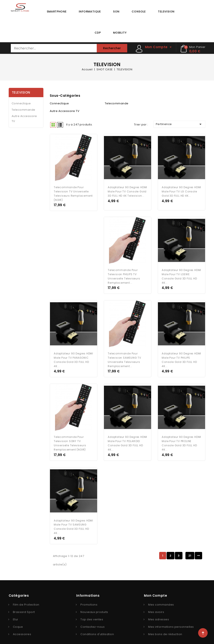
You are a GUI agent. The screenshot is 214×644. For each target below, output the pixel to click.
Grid (53, 125)
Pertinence (179, 124)
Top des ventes (92, 612)
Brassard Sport (24, 605)
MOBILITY (120, 33)
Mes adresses (159, 612)
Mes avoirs (156, 605)
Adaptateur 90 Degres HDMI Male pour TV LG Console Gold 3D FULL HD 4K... (181, 190)
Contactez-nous (93, 620)
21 (190, 548)
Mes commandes (161, 597)
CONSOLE (139, 12)
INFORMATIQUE (90, 12)
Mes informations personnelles (171, 620)
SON (116, 12)
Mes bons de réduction (165, 627)
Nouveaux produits (94, 605)
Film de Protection (26, 597)
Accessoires (22, 627)
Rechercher (112, 48)
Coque (18, 620)
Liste (60, 125)
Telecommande (23, 110)
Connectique (21, 103)
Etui (15, 612)
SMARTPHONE (57, 12)
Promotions (89, 597)
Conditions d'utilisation (97, 627)
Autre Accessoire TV (24, 119)
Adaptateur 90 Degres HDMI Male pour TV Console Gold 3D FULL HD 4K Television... (127, 190)
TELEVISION (166, 12)
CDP (98, 33)
